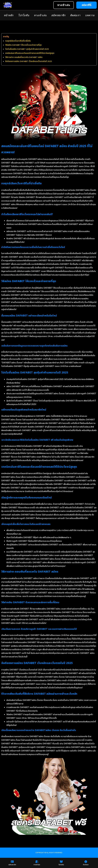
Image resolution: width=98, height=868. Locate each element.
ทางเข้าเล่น (40, 15)
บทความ (90, 15)
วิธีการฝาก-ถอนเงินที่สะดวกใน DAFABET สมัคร (24, 57)
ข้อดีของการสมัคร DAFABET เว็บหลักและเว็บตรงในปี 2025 (29, 61)
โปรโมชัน (24, 15)
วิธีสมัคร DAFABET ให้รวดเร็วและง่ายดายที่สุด (23, 45)
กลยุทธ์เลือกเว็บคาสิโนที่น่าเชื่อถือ (18, 41)
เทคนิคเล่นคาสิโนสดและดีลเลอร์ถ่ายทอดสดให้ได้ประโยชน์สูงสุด (30, 53)
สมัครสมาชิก (58, 15)
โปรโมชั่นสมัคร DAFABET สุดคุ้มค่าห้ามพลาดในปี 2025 (27, 49)
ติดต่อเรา (75, 15)
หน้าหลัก (8, 15)
